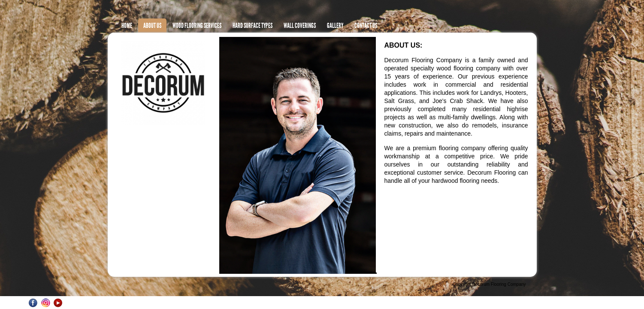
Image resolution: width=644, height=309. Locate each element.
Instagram (46, 303)
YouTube (58, 303)
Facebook (33, 303)
